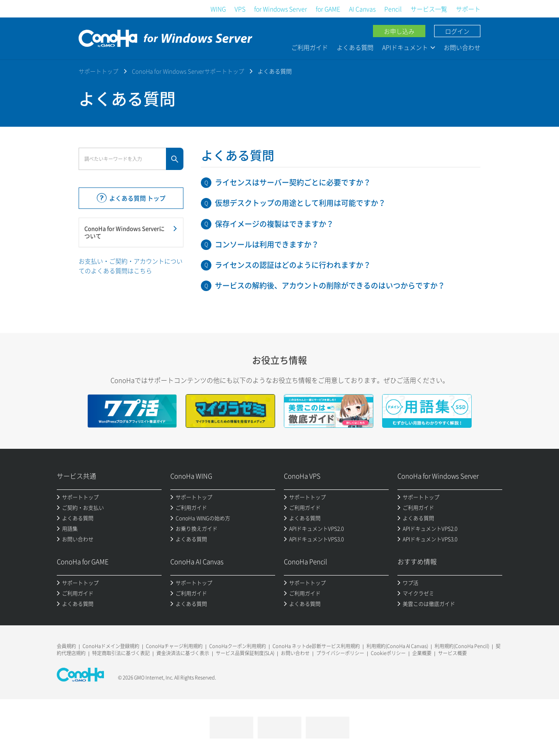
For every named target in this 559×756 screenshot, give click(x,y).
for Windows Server (281, 9)
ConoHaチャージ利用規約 (174, 646)
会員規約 (66, 646)
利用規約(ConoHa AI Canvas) (397, 646)
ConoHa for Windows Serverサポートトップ (188, 71)
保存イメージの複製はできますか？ (274, 224)
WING (218, 9)
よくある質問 (355, 47)
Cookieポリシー (388, 653)
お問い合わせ (462, 47)
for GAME (328, 9)
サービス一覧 (429, 9)
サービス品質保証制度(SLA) (245, 653)
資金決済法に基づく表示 (183, 653)
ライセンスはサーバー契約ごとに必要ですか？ (293, 182)
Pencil (393, 9)
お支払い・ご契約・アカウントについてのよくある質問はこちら (131, 266)
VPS (240, 9)
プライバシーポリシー (340, 653)
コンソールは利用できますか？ (267, 244)
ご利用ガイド (310, 47)
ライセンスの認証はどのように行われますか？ (293, 265)
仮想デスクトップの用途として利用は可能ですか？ (300, 203)
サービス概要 (452, 653)
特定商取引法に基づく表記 (121, 653)
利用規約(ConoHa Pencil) (462, 646)
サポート (468, 9)
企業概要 (422, 653)
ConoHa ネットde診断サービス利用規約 (316, 646)
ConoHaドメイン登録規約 (111, 646)
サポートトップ (98, 71)
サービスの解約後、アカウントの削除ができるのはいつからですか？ (330, 285)
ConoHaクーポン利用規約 (238, 646)
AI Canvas (362, 9)
